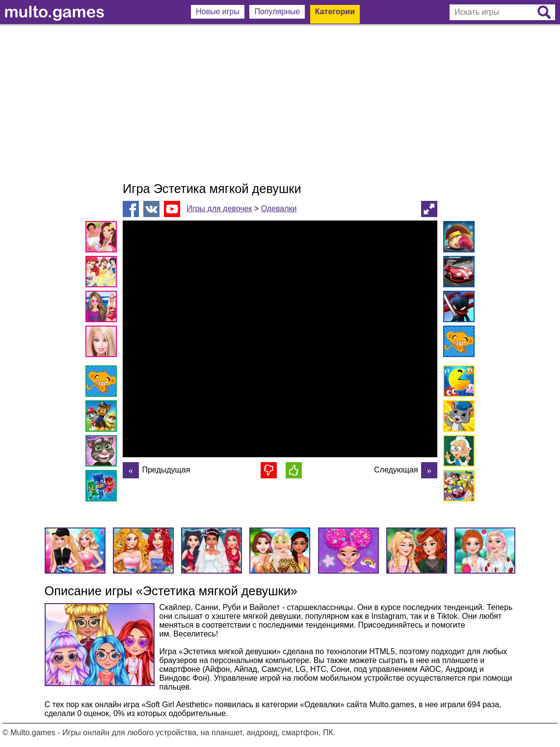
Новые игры (218, 12)
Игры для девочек (219, 208)
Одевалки (279, 208)
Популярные (277, 12)
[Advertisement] (280, 103)
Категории (335, 12)
